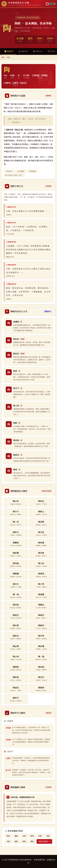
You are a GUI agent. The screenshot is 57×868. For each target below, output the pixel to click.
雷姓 (16, 836)
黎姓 (32, 836)
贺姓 (48, 836)
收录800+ (48, 311)
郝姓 (16, 841)
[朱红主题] (47, 4)
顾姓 (24, 841)
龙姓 (24, 836)
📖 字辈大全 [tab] (37, 51)
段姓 (8, 836)
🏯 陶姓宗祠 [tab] (23, 51)
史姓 (40, 836)
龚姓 (32, 841)
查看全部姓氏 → (44, 841)
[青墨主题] (51, 4)
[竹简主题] (54, 4)
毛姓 (8, 841)
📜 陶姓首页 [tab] (9, 51)
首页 (3, 57)
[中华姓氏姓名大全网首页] (23, 4)
